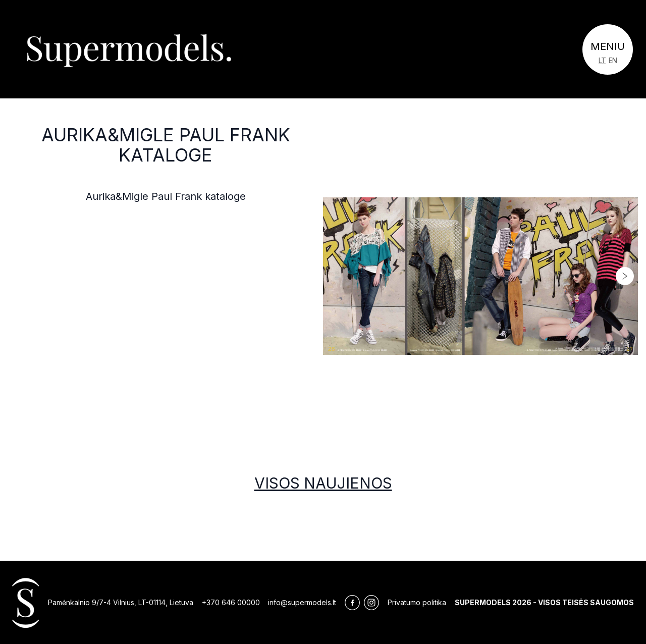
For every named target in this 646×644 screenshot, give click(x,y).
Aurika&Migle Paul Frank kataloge (166, 145)
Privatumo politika (417, 602)
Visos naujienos (323, 483)
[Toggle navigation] (608, 49)
